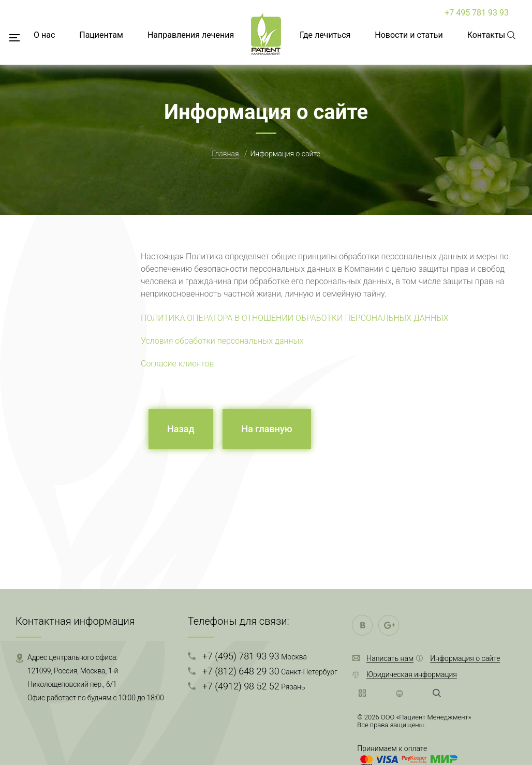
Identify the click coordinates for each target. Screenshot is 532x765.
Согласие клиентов (178, 364)
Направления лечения (191, 35)
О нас (44, 35)
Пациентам (101, 35)
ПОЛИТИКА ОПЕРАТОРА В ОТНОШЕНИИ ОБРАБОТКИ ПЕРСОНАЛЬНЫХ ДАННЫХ (295, 318)
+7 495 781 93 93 (477, 13)
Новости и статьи (409, 35)
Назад (181, 429)
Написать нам (390, 658)
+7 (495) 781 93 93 (255, 656)
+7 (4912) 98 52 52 (254, 686)
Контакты (486, 35)
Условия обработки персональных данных (222, 341)
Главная (225, 154)
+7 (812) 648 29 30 (270, 671)
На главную (267, 429)
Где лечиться (325, 35)
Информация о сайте (465, 658)
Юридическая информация (412, 674)
